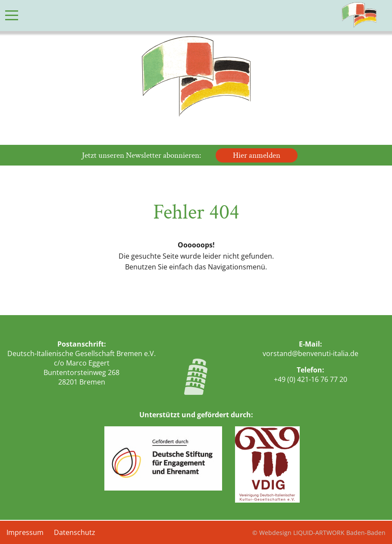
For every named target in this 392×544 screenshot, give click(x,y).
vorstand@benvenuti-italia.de (310, 353)
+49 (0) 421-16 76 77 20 (310, 379)
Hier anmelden (257, 155)
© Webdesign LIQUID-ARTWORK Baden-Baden (319, 533)
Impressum (25, 532)
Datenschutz (75, 532)
